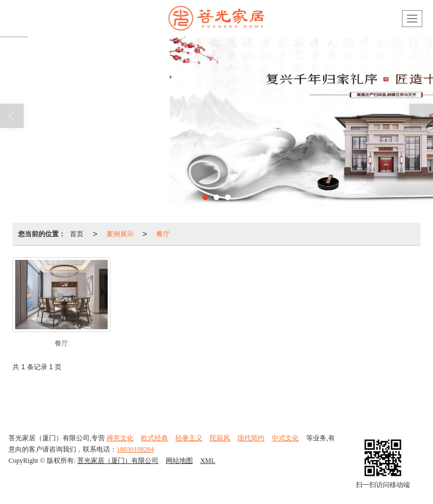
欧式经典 (154, 438)
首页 (77, 234)
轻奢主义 (189, 438)
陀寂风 (220, 438)
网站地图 (179, 461)
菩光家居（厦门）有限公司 (118, 461)
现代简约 (251, 438)
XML (208, 461)
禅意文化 (120, 438)
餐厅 (163, 234)
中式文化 (285, 438)
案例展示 (120, 234)
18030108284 (135, 449)
